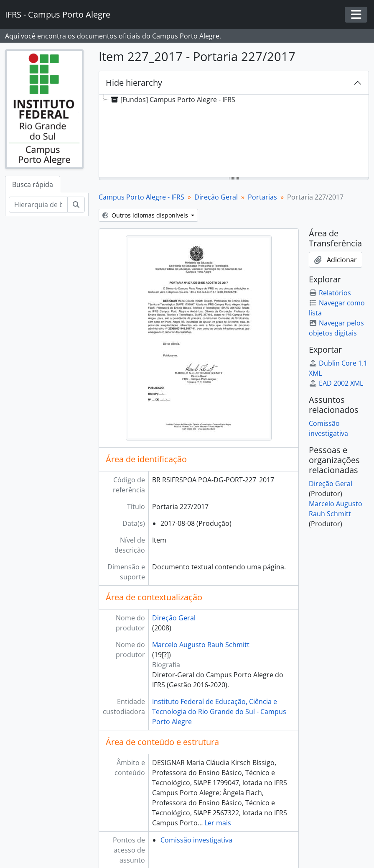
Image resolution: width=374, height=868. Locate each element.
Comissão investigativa (196, 840)
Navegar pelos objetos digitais (336, 328)
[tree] (234, 136)
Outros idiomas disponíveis (146, 215)
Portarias (262, 197)
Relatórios (330, 293)
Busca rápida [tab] (33, 184)
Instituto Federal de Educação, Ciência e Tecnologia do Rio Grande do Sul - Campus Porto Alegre (219, 712)
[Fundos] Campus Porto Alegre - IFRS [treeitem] (172, 100)
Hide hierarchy (134, 83)
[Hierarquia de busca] (38, 205)
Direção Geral (216, 197)
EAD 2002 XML (336, 383)
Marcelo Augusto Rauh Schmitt (201, 645)
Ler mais (218, 823)
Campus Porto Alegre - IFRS (141, 197)
